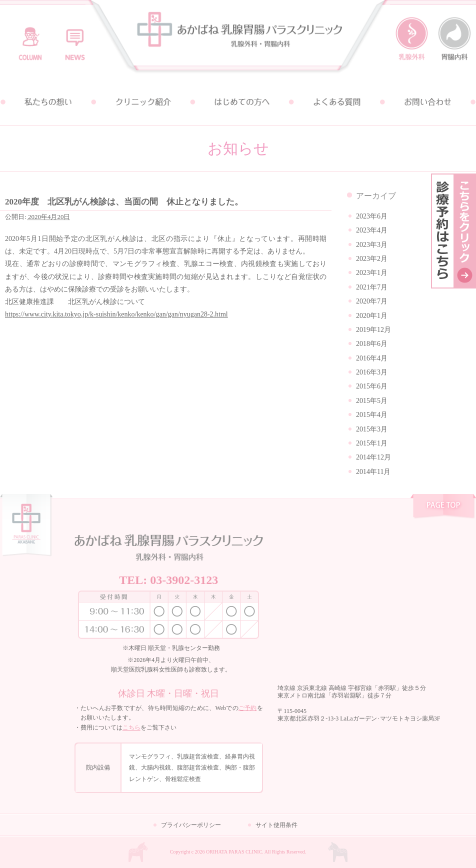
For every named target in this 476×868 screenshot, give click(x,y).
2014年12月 (373, 457)
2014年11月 (373, 472)
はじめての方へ (238, 102)
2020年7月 (372, 301)
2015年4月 (372, 415)
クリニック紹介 (142, 102)
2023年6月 (372, 216)
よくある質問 (333, 102)
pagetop (443, 507)
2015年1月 (372, 443)
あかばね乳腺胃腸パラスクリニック (238, 39)
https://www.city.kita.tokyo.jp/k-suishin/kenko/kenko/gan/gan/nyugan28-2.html (116, 314)
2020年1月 (372, 316)
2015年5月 (372, 401)
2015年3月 (372, 429)
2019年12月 (373, 330)
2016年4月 (372, 358)
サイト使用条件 (276, 825)
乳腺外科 (412, 39)
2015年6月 (372, 386)
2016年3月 (372, 372)
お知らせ (73, 39)
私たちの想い (47, 102)
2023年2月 (372, 259)
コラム (30, 39)
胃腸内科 (454, 39)
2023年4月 (372, 230)
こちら (131, 727)
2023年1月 (372, 273)
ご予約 (248, 708)
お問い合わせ (428, 102)
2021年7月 (372, 287)
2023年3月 (372, 245)
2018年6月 (372, 344)
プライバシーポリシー (191, 825)
